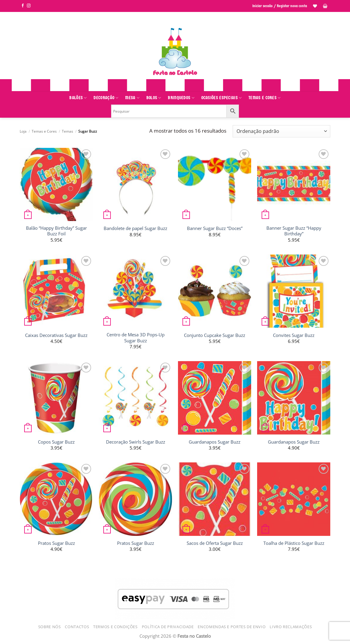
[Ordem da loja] (281, 131)
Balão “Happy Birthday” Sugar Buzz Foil (56, 231)
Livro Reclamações (291, 627)
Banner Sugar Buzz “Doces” (215, 228)
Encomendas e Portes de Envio (232, 627)
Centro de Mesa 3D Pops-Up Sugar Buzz (136, 338)
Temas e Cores (264, 98)
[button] (325, 6)
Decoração (106, 98)
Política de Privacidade (168, 627)
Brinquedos (181, 98)
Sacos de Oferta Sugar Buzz (215, 543)
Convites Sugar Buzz (294, 335)
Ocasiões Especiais (222, 98)
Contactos (77, 627)
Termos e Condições (115, 627)
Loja (23, 131)
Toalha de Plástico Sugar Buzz (294, 543)
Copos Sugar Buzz (56, 442)
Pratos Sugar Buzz (56, 543)
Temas (67, 131)
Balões (78, 98)
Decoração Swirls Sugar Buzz (136, 442)
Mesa (132, 98)
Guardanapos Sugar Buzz (215, 442)
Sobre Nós (50, 627)
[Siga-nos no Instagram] (29, 6)
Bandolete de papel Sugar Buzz (135, 228)
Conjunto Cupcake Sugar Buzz (215, 335)
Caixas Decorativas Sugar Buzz (56, 335)
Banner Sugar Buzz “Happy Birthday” (294, 231)
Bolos (154, 98)
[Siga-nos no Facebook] (23, 6)
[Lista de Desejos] (315, 6)
